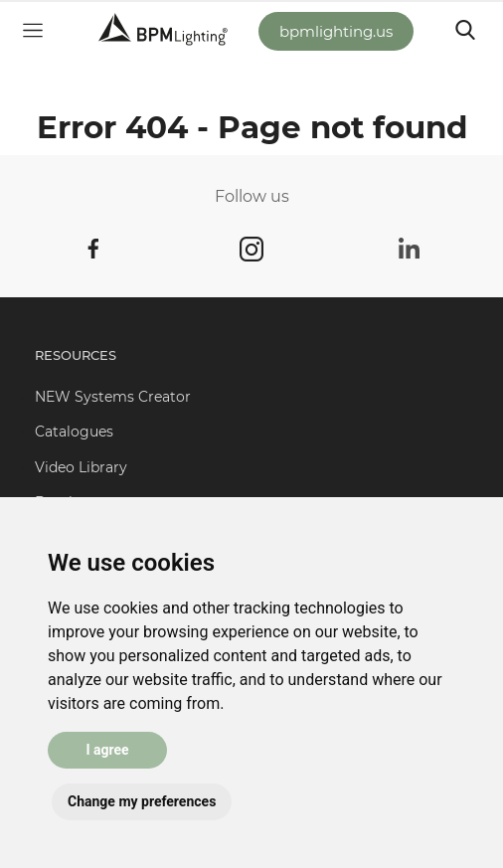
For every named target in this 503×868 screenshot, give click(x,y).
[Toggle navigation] (465, 30)
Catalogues (74, 432)
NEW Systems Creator (113, 397)
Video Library (81, 467)
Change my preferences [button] (142, 801)
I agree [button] (107, 750)
